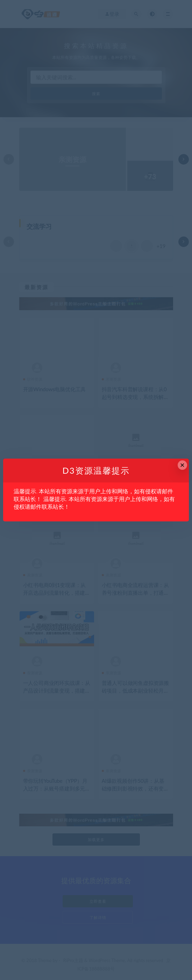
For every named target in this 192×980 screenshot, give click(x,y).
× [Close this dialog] (182, 465)
